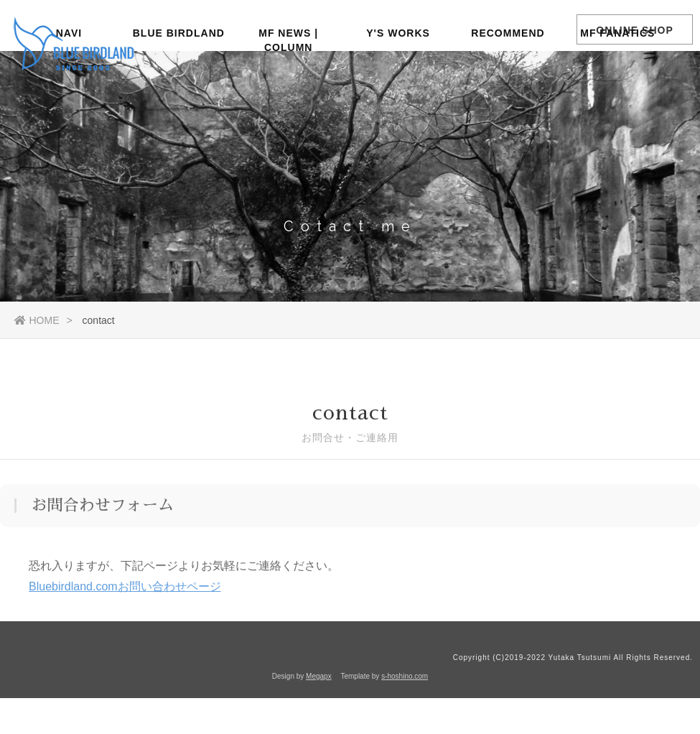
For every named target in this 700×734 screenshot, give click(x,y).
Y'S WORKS (398, 83)
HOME (37, 320)
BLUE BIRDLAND (179, 83)
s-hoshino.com (405, 676)
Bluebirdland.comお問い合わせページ (125, 589)
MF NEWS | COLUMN (288, 89)
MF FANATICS (617, 83)
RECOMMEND (508, 83)
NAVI (69, 83)
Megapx (319, 676)
